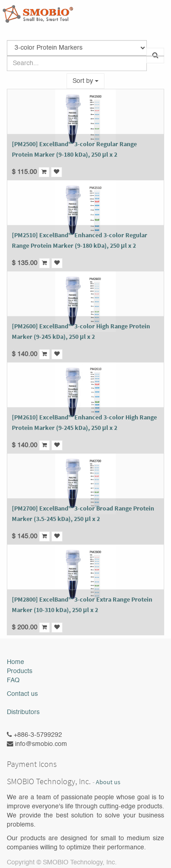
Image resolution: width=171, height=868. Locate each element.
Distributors (23, 712)
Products (20, 671)
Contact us (22, 694)
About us (108, 782)
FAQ (13, 680)
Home (16, 662)
